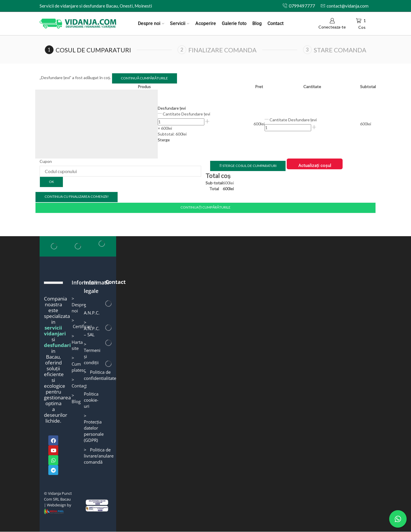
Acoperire (206, 23)
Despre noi (151, 23)
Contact (276, 23)
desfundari (57, 345)
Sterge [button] (164, 140)
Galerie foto (234, 23)
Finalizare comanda (222, 50)
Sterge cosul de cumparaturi (248, 166)
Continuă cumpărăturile (144, 78)
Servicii (180, 23)
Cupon (46, 161)
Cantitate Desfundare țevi (186, 114)
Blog (257, 23)
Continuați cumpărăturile (205, 208)
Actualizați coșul (314, 166)
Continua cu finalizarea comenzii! (77, 197)
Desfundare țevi (172, 108)
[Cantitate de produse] (181, 122)
